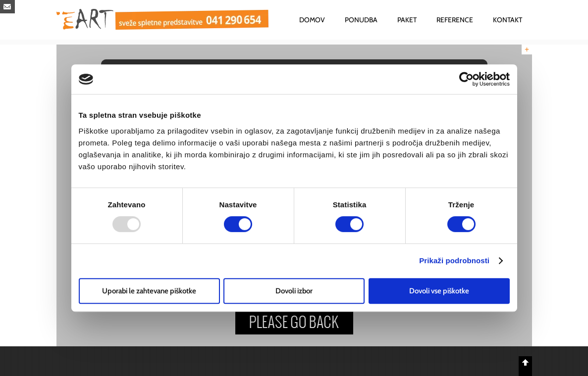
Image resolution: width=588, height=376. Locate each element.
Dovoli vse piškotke (439, 291)
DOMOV (312, 20)
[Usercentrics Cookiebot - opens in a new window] (466, 79)
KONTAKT (508, 20)
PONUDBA (361, 20)
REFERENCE (455, 20)
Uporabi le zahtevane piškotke (149, 291)
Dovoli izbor (294, 291)
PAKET (407, 20)
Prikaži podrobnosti (454, 260)
